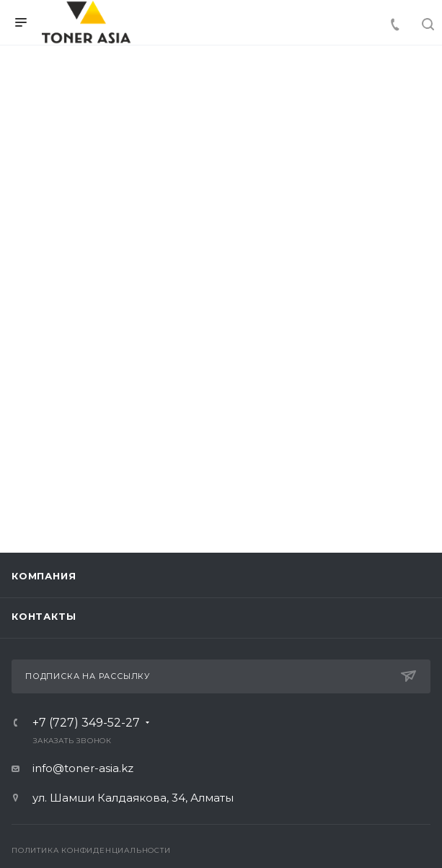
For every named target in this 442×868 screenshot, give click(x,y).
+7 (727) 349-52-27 (86, 723)
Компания (44, 576)
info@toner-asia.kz (83, 768)
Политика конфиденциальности (91, 850)
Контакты (44, 616)
